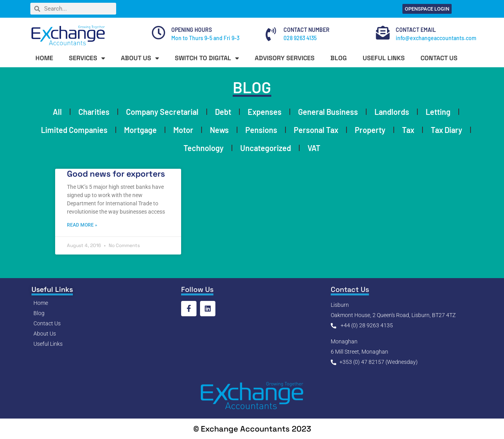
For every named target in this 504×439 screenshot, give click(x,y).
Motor (183, 130)
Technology (204, 148)
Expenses (265, 112)
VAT (314, 148)
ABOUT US (140, 58)
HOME (44, 58)
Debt (223, 112)
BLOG (339, 58)
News (219, 130)
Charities (94, 112)
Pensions (261, 130)
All (57, 112)
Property (370, 130)
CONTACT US (439, 58)
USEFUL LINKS (384, 58)
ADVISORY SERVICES (285, 58)
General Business (328, 112)
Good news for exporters (116, 174)
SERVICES (87, 58)
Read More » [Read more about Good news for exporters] (82, 225)
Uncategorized (266, 148)
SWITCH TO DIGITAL (207, 58)
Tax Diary (447, 130)
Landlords (392, 112)
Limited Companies (74, 130)
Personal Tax (316, 130)
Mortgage (140, 130)
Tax (408, 130)
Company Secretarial (162, 112)
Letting (438, 112)
